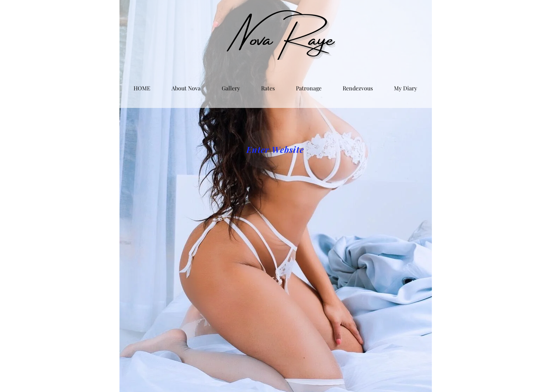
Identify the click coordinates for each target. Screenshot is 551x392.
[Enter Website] (275, 149)
